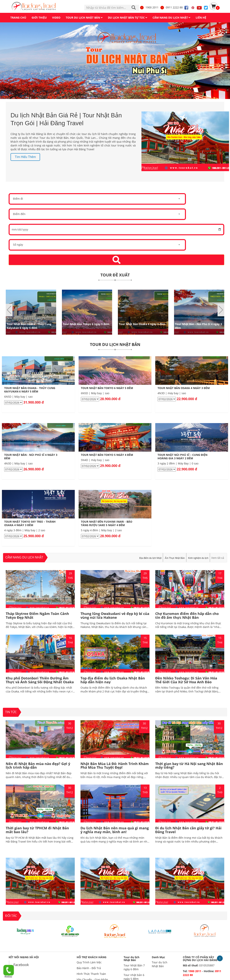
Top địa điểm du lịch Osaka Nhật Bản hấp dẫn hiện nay (113, 680)
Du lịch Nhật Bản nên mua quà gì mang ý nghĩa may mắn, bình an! (115, 830)
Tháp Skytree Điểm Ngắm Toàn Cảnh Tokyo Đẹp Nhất (37, 615)
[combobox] (97, 199)
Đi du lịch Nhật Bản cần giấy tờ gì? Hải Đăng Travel (188, 830)
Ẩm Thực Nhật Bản (175, 558)
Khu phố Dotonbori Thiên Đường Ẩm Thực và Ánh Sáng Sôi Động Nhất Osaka (40, 680)
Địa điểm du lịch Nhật (150, 558)
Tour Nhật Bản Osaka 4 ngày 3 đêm (142, 324)
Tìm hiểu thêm (25, 157)
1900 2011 (149, 7)
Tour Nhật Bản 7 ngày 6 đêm (134, 967)
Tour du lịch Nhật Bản (131, 959)
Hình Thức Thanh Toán (91, 974)
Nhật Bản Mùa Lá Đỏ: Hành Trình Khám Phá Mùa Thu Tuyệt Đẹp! (115, 766)
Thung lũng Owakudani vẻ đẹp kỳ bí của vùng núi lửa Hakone (115, 615)
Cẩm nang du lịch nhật (24, 557)
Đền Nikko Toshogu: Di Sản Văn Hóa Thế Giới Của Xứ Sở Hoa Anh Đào (186, 680)
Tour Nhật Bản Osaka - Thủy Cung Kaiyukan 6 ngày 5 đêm (29, 326)
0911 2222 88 (171, 7)
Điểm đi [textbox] (18, 199)
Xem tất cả (218, 558)
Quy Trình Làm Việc (89, 962)
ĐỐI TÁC (11, 916)
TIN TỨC (11, 712)
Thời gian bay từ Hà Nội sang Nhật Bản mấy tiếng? (189, 766)
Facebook (21, 965)
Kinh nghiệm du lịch (198, 558)
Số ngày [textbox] (18, 245)
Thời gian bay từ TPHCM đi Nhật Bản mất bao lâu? (37, 830)
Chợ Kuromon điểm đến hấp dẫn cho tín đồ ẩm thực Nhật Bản (187, 615)
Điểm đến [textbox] (19, 214)
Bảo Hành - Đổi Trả (89, 968)
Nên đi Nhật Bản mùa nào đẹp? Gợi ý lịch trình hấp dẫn (38, 766)
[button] (221, 310)
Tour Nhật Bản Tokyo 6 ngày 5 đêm (86, 324)
